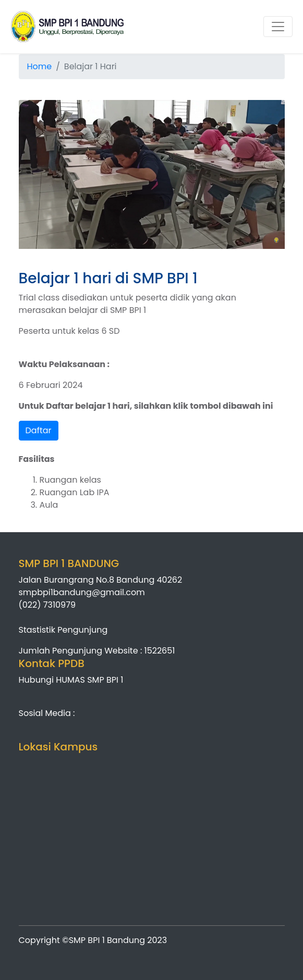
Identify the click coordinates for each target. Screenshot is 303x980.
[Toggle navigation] (278, 27)
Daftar (39, 430)
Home (40, 66)
